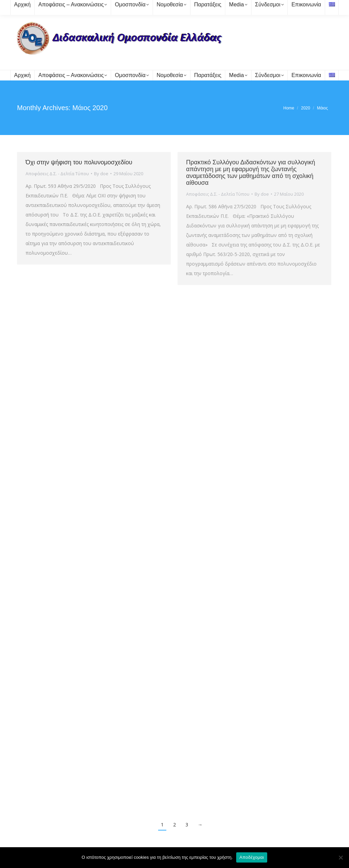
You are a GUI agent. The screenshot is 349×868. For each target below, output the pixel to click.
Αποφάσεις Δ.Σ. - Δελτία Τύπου (57, 174)
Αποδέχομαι (252, 857)
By (101, 174)
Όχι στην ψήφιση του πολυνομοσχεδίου (79, 162)
